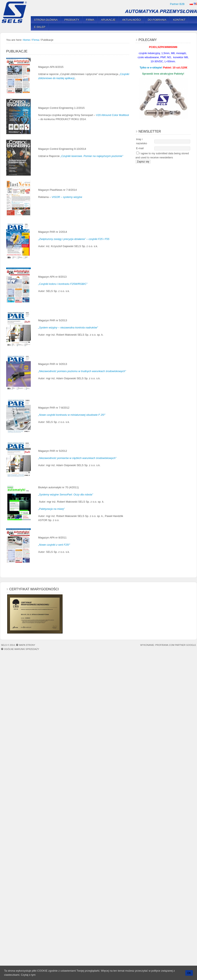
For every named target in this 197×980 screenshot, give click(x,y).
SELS (15, 12)
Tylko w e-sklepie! (151, 68)
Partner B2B (177, 4)
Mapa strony (27, 645)
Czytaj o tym (28, 975)
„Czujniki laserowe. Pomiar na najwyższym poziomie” (91, 156)
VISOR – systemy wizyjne (67, 197)
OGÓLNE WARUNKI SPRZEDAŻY (22, 649)
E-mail (140, 148)
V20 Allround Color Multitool (112, 115)
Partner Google (186, 645)
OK (189, 973)
